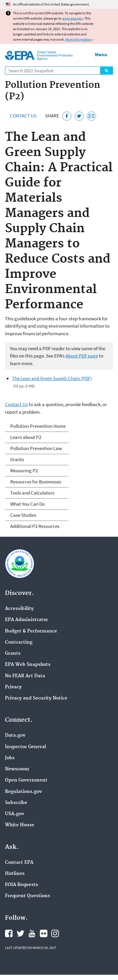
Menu (101, 54)
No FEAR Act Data (25, 676)
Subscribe (16, 803)
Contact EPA (19, 863)
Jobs (10, 758)
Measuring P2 (24, 471)
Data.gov (15, 736)
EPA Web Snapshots (28, 665)
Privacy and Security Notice (36, 698)
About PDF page (82, 356)
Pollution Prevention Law (36, 448)
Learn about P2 (26, 437)
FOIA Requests (22, 885)
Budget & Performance (31, 631)
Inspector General (25, 747)
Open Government (26, 780)
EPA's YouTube (32, 933)
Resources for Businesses (36, 482)
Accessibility (19, 609)
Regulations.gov (23, 792)
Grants (17, 459)
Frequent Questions (28, 896)
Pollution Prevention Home (38, 426)
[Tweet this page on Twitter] (79, 116)
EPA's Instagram (55, 933)
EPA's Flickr (44, 933)
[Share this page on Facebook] (67, 116)
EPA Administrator (26, 620)
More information (78, 39)
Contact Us (23, 116)
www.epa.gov (72, 18)
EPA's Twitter (20, 933)
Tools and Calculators (32, 493)
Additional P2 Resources (35, 526)
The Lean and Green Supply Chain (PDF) (52, 378)
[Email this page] (92, 116)
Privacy (13, 687)
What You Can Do (28, 504)
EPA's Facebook (9, 933)
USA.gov (14, 814)
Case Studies (23, 515)
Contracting (19, 642)
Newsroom (17, 769)
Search (107, 71)
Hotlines (15, 874)
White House (20, 825)
